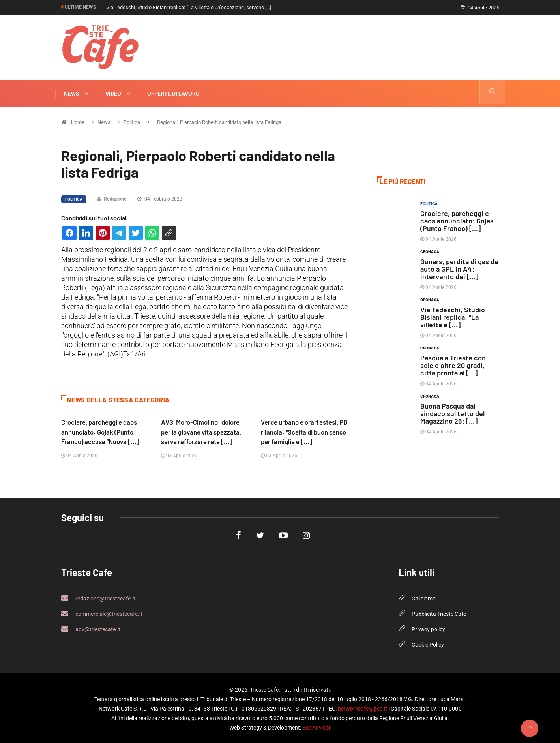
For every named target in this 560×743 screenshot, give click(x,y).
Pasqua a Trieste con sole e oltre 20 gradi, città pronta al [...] (453, 365)
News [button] (76, 94)
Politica (74, 199)
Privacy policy (428, 628)
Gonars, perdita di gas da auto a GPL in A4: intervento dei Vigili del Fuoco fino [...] (195, 7)
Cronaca (430, 251)
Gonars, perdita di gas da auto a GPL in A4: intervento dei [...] (459, 268)
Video (118, 94)
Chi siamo (424, 597)
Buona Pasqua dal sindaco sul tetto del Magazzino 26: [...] (452, 413)
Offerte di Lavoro (173, 94)
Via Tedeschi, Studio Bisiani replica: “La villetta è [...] (453, 317)
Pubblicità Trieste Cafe (439, 613)
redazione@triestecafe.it (98, 597)
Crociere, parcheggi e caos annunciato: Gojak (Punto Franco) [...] (457, 220)
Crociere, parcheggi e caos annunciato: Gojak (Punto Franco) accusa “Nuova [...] (101, 431)
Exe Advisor (317, 726)
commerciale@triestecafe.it (102, 612)
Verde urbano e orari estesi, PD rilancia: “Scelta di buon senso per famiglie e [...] (305, 431)
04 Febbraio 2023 (160, 199)
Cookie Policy (428, 644)
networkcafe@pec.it (362, 707)
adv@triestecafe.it (91, 628)
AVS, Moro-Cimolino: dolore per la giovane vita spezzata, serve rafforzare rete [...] (202, 431)
